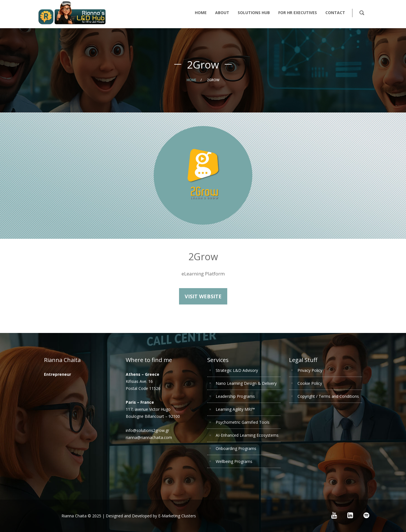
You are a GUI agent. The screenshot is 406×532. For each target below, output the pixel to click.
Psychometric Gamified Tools (243, 422)
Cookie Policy (310, 383)
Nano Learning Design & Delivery (246, 383)
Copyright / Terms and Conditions (328, 396)
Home (191, 80)
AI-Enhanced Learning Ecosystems (247, 435)
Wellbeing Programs (234, 461)
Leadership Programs (235, 396)
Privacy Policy (310, 370)
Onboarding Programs (236, 448)
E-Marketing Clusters (177, 516)
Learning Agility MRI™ (235, 409)
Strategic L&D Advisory (237, 370)
